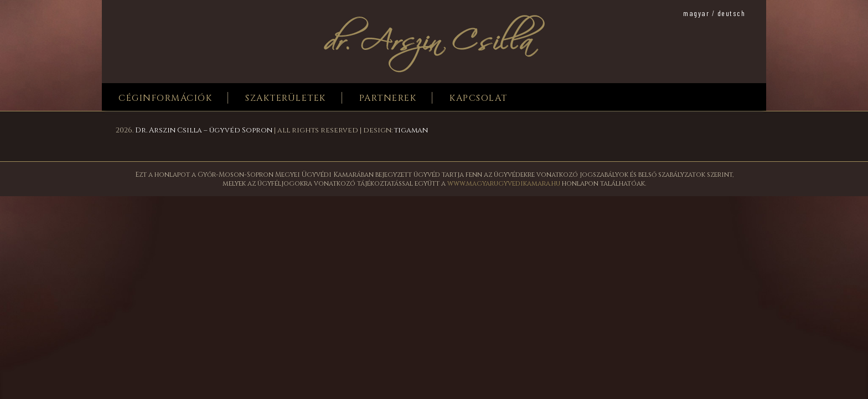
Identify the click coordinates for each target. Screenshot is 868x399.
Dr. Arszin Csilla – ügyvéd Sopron (204, 130)
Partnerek (388, 98)
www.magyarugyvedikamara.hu (504, 183)
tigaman (411, 130)
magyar (696, 13)
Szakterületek (286, 98)
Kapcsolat (479, 98)
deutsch (732, 13)
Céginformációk (165, 98)
